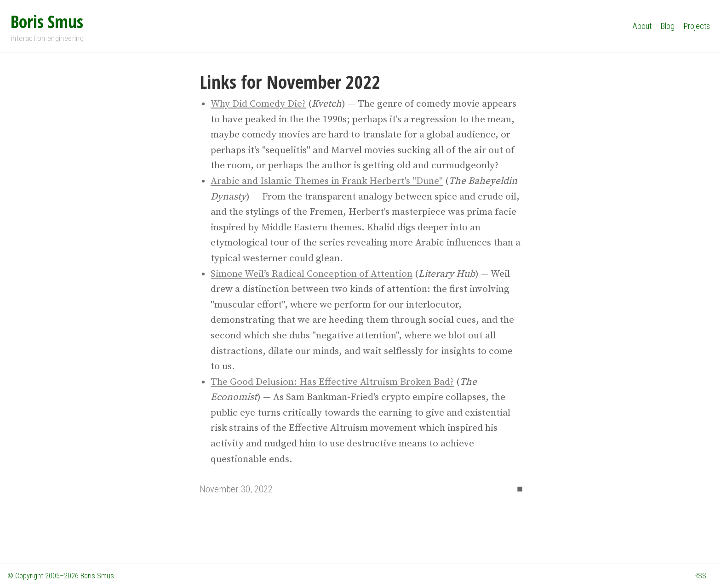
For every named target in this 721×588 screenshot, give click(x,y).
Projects (697, 26)
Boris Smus (47, 21)
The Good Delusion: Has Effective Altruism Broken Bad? (332, 382)
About (642, 26)
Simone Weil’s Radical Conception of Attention (312, 274)
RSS (700, 576)
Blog (668, 26)
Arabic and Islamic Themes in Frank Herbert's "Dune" (327, 181)
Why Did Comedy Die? (258, 104)
